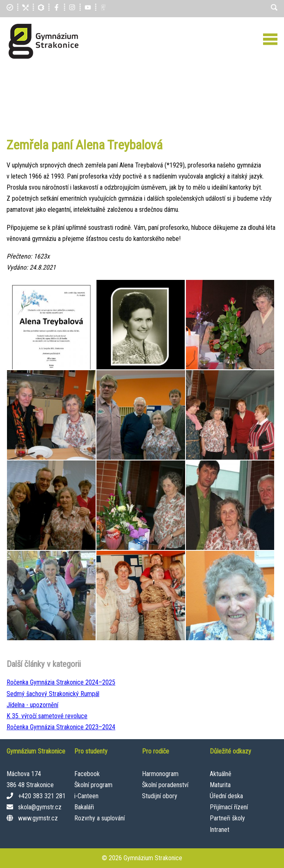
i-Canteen (86, 796)
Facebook (87, 774)
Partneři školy (227, 818)
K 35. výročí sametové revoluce (47, 716)
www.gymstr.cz (38, 818)
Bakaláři (84, 807)
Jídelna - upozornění (32, 705)
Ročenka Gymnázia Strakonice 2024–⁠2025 (61, 682)
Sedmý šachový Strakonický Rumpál (53, 694)
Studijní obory (160, 796)
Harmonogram (160, 774)
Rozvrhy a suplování (100, 818)
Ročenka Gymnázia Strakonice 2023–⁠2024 (61, 727)
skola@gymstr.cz (40, 807)
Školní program (93, 785)
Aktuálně (221, 774)
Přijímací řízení (229, 807)
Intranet (220, 830)
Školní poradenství (165, 785)
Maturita (220, 785)
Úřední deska (226, 796)
